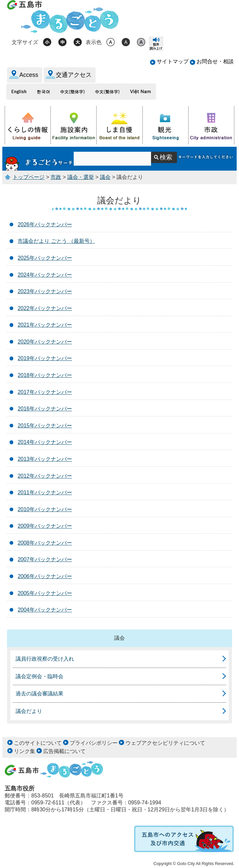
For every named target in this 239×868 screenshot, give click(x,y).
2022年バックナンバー (45, 308)
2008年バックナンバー (45, 543)
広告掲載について (64, 751)
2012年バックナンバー (45, 476)
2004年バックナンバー (45, 610)
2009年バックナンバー (45, 526)
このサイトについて (38, 743)
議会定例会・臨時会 (40, 676)
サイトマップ (173, 61)
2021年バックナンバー (45, 325)
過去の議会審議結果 (40, 694)
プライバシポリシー (94, 743)
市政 (56, 177)
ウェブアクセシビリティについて (165, 743)
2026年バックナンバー (45, 224)
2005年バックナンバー (45, 593)
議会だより (29, 711)
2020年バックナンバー (45, 342)
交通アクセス (74, 75)
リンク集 (25, 751)
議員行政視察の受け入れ (45, 659)
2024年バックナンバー (45, 275)
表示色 (94, 42)
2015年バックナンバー (45, 426)
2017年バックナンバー (45, 392)
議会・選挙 (81, 177)
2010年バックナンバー (45, 509)
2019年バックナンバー (45, 358)
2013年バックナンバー (45, 459)
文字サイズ (25, 42)
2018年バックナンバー (45, 375)
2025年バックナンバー (45, 258)
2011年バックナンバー (45, 492)
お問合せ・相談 (215, 61)
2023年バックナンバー (45, 291)
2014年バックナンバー (45, 442)
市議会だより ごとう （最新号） (56, 241)
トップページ (29, 177)
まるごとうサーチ (39, 159)
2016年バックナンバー (45, 409)
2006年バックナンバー (45, 576)
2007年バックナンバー (45, 559)
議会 (105, 177)
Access (29, 75)
